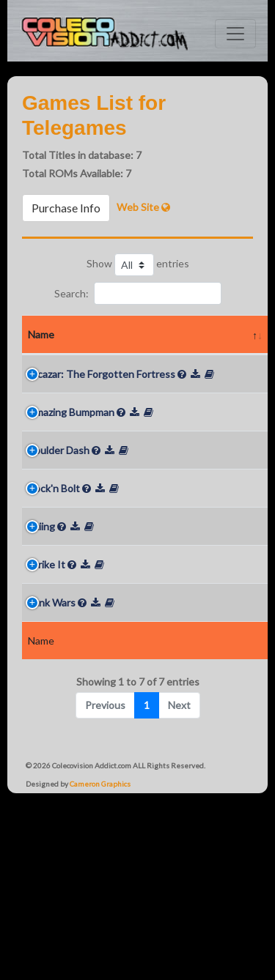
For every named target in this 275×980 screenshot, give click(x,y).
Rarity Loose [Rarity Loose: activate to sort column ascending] (183, 344)
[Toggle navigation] (235, 34)
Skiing (41, 654)
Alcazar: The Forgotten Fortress (56, 411)
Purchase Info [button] (66, 208)
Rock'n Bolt (54, 598)
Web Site (143, 207)
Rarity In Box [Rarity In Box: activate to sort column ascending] (242, 344)
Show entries (138, 265)
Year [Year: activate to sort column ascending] (133, 353)
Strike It (47, 693)
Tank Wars (52, 731)
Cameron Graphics (100, 949)
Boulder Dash (59, 542)
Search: (138, 293)
